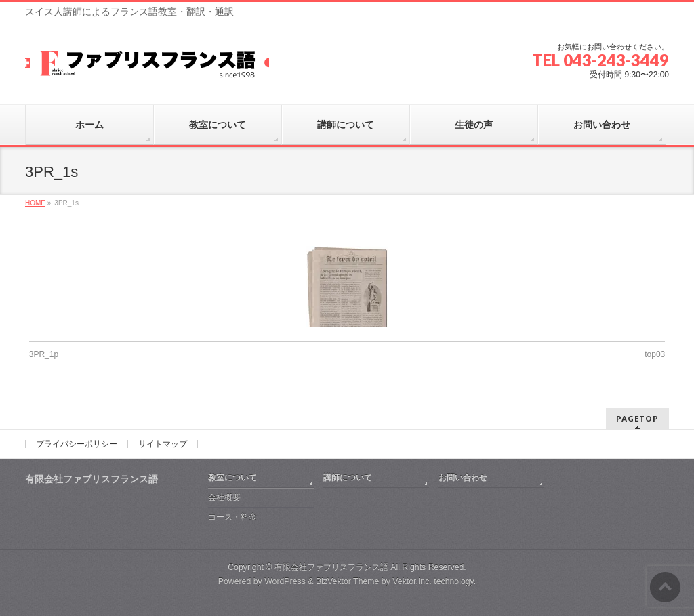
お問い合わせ (463, 478)
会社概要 (224, 497)
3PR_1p (44, 354)
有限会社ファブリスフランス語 (331, 567)
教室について (232, 478)
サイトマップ (163, 444)
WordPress (285, 581)
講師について (348, 478)
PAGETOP (637, 418)
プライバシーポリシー (77, 444)
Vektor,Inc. (412, 581)
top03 (655, 354)
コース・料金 (232, 517)
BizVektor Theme (348, 581)
